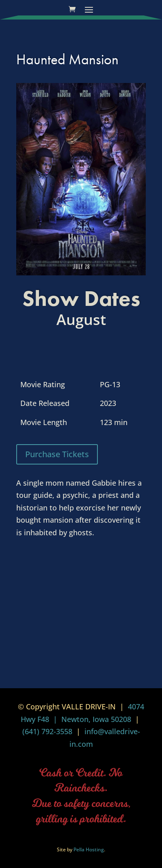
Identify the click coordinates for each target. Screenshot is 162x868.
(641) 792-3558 (47, 731)
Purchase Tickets (57, 454)
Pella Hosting (89, 849)
